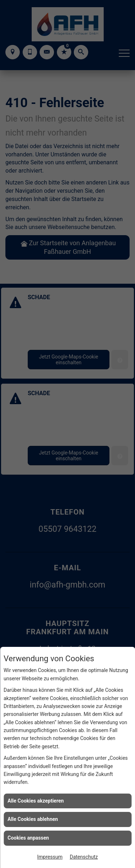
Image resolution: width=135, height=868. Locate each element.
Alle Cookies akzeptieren (36, 801)
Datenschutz (84, 857)
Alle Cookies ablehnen (33, 819)
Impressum (50, 857)
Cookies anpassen (28, 838)
